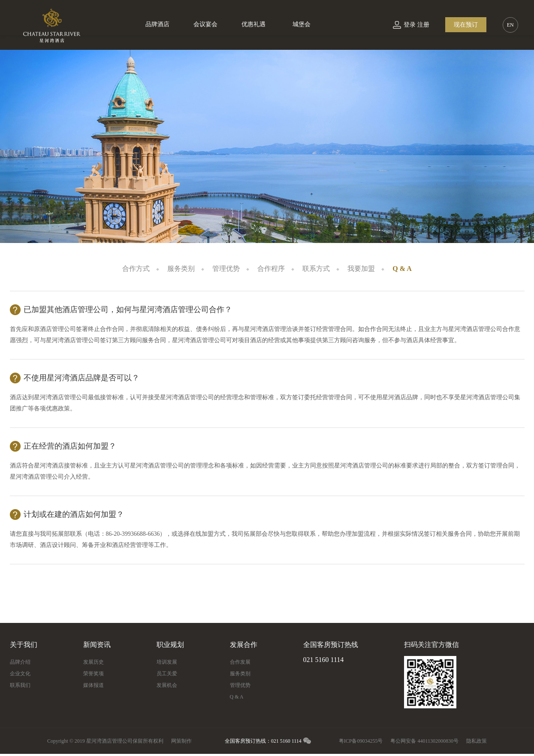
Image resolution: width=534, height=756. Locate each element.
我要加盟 (361, 269)
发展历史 (94, 662)
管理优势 (226, 269)
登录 (410, 25)
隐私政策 (477, 741)
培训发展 (167, 662)
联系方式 (316, 269)
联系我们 (20, 685)
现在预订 (466, 25)
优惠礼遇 (253, 24)
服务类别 (181, 269)
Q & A (402, 269)
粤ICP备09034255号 (361, 741)
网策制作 (181, 741)
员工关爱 (167, 674)
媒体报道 (94, 685)
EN (510, 25)
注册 (423, 25)
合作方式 (136, 269)
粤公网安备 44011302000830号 (424, 741)
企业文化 (20, 674)
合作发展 (240, 662)
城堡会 (302, 24)
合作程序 (271, 269)
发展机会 (167, 685)
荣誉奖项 (94, 674)
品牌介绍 (20, 662)
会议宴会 (205, 24)
